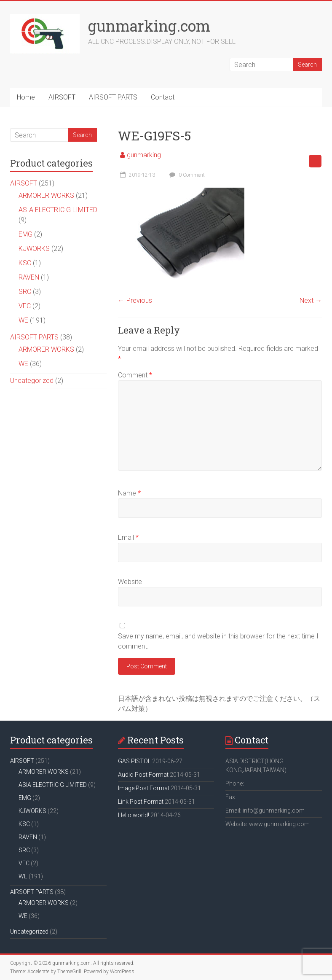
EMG (25, 234)
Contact (163, 97)
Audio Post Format (143, 775)
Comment (135, 375)
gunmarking (144, 155)
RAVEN (29, 277)
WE (23, 320)
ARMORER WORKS (46, 195)
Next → (311, 300)
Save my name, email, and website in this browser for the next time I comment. (218, 641)
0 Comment (186, 175)
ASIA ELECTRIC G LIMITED (58, 210)
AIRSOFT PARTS (113, 97)
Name (129, 493)
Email (128, 537)
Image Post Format (144, 788)
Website (130, 582)
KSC (25, 263)
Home (26, 97)
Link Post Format (141, 802)
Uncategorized (32, 381)
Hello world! (134, 815)
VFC (25, 306)
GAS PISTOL (134, 761)
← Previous (135, 300)
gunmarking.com (149, 26)
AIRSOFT (62, 97)
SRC (25, 292)
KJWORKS (34, 249)
